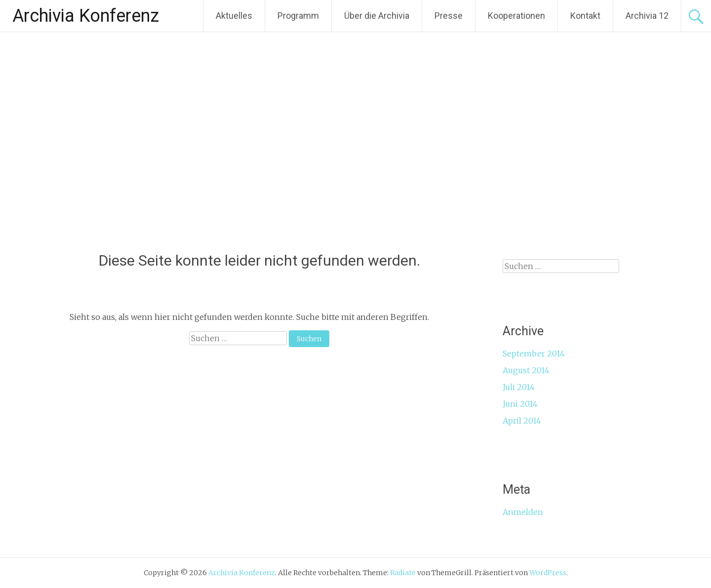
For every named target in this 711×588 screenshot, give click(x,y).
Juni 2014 (520, 404)
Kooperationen (516, 16)
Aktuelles (234, 16)
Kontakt (585, 16)
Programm (298, 16)
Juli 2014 (519, 387)
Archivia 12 (647, 16)
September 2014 (534, 353)
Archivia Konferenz (86, 16)
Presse (449, 16)
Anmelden (523, 512)
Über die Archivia (377, 16)
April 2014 (522, 421)
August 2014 (526, 370)
